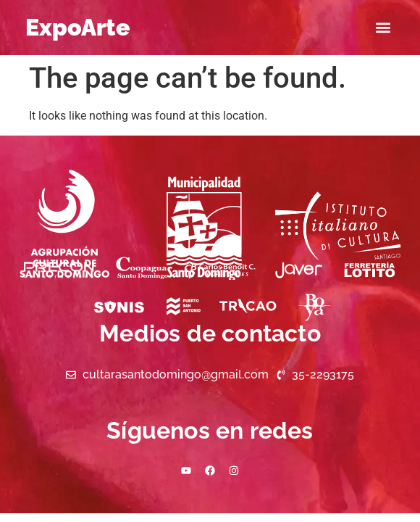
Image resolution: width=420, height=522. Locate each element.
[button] (383, 28)
